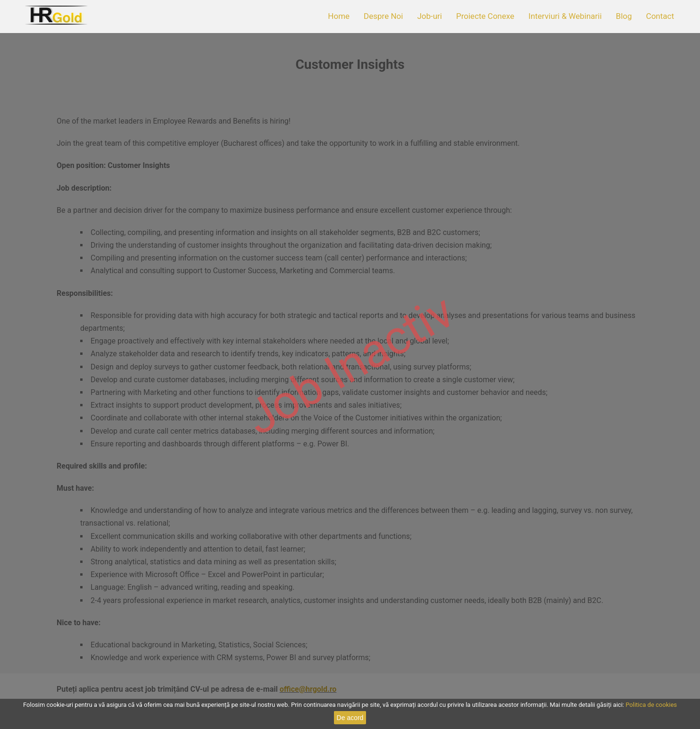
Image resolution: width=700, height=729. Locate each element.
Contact (660, 16)
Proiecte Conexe (485, 16)
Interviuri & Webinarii (565, 16)
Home (339, 16)
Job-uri (429, 16)
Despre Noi (383, 16)
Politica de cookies (651, 705)
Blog (624, 16)
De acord (350, 718)
